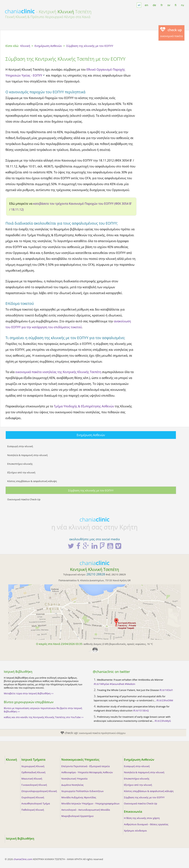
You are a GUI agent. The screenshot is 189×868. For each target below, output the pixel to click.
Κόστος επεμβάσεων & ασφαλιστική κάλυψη (32, 481)
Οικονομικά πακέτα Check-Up (24, 499)
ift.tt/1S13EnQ (141, 711)
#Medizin (130, 684)
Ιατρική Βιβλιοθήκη (20, 838)
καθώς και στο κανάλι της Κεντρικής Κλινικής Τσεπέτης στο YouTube (44, 717)
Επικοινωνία (133, 812)
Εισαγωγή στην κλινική (20, 446)
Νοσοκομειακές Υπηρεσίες (80, 760)
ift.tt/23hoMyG (163, 721)
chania (20, 11)
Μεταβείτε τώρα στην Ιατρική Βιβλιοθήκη (29, 693)
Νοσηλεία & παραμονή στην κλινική (27, 455)
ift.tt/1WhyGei (102, 684)
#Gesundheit (117, 684)
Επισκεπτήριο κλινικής (20, 464)
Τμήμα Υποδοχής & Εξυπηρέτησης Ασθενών (84, 406)
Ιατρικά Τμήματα (33, 760)
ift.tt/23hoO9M (165, 700)
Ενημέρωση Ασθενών (91, 435)
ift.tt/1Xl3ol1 (166, 690)
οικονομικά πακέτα (172, 32)
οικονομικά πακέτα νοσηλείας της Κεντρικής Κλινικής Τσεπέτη (58, 372)
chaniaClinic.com (23, 859)
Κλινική (11, 760)
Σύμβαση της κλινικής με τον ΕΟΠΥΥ (91, 490)
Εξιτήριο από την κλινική (21, 472)
